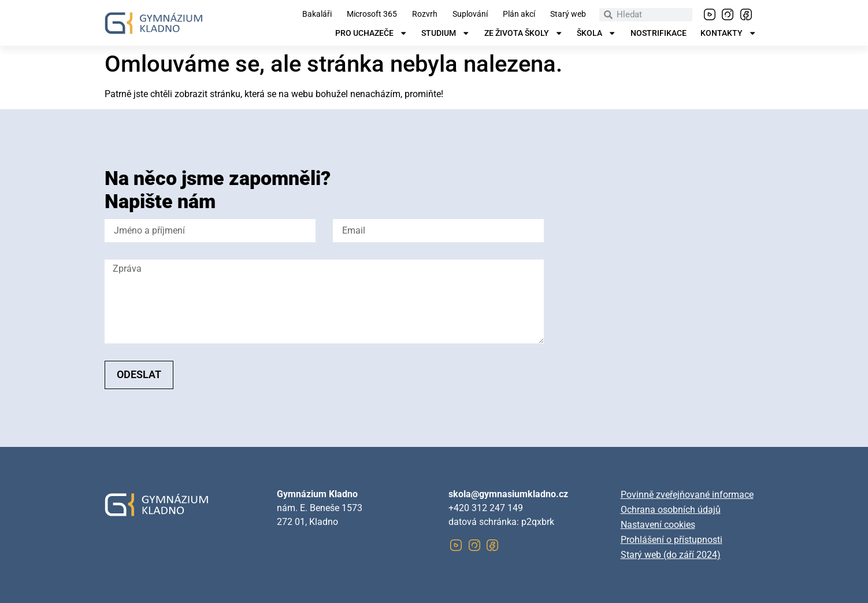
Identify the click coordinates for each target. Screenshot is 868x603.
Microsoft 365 (372, 14)
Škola (596, 34)
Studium (446, 34)
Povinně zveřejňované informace (687, 495)
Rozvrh (425, 14)
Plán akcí (519, 14)
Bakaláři (317, 14)
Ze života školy (524, 34)
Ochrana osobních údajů (671, 510)
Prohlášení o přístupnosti (672, 540)
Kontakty (728, 34)
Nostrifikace (659, 34)
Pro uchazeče (371, 34)
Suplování (470, 14)
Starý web (568, 14)
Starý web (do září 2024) (671, 555)
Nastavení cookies (658, 525)
